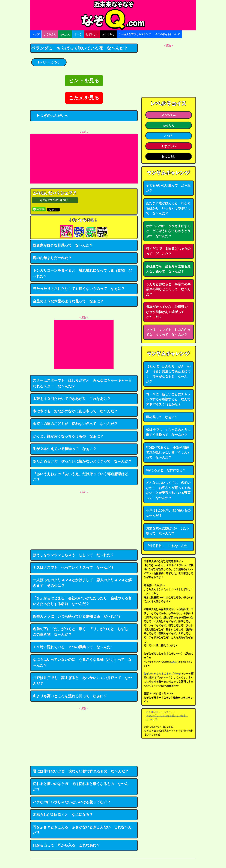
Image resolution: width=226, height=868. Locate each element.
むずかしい (92, 34)
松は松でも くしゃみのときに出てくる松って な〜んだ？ (168, 432)
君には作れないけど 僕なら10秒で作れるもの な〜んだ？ (81, 771)
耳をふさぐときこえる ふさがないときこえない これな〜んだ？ (82, 830)
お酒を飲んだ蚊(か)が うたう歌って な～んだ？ (168, 531)
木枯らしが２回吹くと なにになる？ (63, 815)
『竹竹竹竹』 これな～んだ (167, 546)
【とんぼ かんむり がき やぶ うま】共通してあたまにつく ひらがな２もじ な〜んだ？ (168, 374)
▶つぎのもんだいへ (50, 116)
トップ (36, 34)
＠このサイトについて (168, 34)
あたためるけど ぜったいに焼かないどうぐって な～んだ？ (82, 461)
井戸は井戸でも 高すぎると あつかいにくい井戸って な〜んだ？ (82, 681)
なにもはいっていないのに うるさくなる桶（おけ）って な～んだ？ (82, 662)
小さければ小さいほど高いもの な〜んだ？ (170, 513)
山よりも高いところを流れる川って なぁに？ (70, 696)
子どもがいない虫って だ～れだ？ (168, 188)
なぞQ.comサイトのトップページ (162, 674)
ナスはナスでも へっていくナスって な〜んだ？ (73, 568)
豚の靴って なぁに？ (162, 417)
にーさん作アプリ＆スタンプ (135, 34)
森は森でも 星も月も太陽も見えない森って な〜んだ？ (168, 269)
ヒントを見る (84, 81)
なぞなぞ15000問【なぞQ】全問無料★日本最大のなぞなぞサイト (113, 15)
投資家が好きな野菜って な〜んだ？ (63, 245)
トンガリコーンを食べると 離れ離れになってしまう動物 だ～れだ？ (82, 273)
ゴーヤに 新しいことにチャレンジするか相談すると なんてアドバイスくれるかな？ (168, 399)
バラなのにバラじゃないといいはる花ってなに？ (72, 802)
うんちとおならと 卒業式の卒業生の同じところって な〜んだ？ (168, 289)
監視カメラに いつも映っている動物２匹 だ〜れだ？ (77, 616)
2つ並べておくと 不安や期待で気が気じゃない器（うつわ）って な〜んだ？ (168, 452)
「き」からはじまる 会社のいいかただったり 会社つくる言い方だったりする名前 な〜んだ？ (82, 601)
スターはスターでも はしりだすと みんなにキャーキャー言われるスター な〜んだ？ (82, 383)
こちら (174, 662)
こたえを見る (84, 98)
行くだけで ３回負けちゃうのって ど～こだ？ (168, 251)
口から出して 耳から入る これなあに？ (66, 845)
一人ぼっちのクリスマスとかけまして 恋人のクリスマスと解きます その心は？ (82, 583)
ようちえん (50, 34)
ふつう (78, 34)
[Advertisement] (84, 159)
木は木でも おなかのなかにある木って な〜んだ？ (75, 411)
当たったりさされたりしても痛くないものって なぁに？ (79, 289)
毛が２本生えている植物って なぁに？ (65, 449)
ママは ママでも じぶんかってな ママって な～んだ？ (168, 332)
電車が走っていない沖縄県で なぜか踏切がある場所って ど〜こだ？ (168, 312)
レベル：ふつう (49, 62)
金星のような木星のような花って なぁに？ (68, 301)
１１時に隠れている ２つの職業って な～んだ (72, 647)
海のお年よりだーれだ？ (52, 258)
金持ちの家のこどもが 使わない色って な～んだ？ (75, 424)
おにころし (108, 34)
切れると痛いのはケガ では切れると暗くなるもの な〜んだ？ (81, 787)
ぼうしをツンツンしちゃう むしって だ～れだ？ (73, 555)
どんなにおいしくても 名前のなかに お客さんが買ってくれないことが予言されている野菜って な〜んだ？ (168, 490)
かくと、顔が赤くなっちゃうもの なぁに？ (68, 436)
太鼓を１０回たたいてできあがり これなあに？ (72, 399)
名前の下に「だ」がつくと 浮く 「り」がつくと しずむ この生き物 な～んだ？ (82, 632)
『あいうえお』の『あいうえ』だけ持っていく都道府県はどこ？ (81, 477)
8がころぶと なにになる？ (166, 470)
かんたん (65, 34)
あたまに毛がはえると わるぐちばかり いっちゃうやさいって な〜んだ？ (168, 208)
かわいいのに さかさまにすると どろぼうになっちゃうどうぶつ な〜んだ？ (168, 231)
